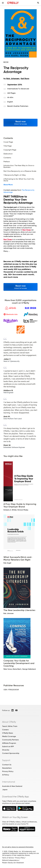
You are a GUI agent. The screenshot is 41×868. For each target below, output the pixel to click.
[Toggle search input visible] (38, 3)
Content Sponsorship (11, 753)
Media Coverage (9, 736)
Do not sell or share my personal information (18, 847)
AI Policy (6, 775)
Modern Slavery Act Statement (13, 863)
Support (6, 760)
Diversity (6, 750)
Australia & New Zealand (12, 786)
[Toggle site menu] (3, 3)
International (9, 782)
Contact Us (7, 765)
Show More (8, 185)
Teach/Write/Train (10, 726)
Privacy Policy (8, 771)
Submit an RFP (8, 746)
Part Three (27, 230)
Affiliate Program (9, 743)
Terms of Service (8, 858)
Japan (5, 790)
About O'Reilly (9, 722)
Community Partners (10, 740)
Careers (5, 730)
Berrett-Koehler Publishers (18, 106)
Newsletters (7, 768)
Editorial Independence (10, 860)
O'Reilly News (8, 733)
